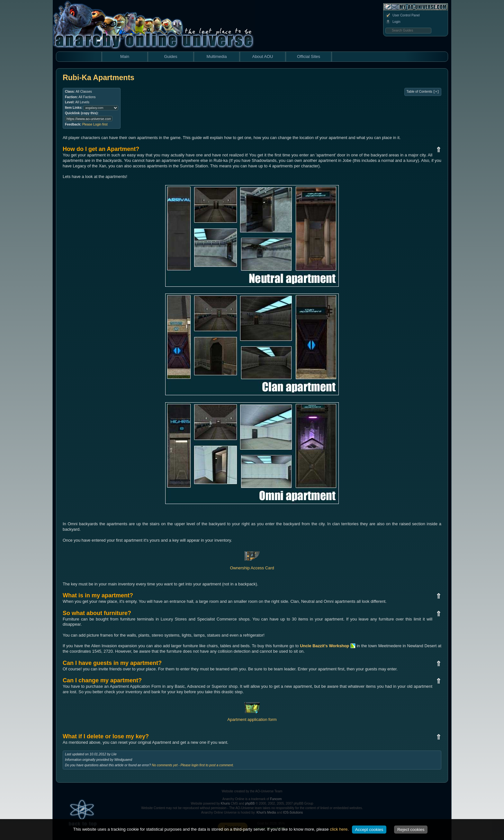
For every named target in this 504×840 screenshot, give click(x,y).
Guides (171, 56)
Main (125, 56)
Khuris (225, 803)
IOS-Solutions (293, 812)
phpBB (250, 803)
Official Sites (309, 56)
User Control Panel (402, 15)
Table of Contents (423, 92)
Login (393, 22)
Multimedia (217, 56)
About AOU (262, 56)
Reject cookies (411, 830)
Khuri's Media (266, 812)
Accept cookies (369, 830)
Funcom (276, 799)
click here (339, 829)
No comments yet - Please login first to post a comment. (193, 765)
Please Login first (95, 124)
